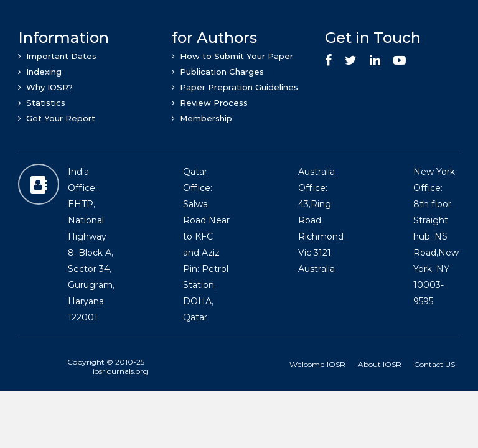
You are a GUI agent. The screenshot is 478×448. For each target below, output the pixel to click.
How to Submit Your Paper (232, 56)
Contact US (434, 364)
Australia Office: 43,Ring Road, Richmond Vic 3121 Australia (321, 220)
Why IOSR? (45, 87)
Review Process (210, 103)
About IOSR (380, 364)
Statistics (42, 103)
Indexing (40, 72)
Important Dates (57, 56)
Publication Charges (218, 72)
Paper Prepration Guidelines (235, 87)
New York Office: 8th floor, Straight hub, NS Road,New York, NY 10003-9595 (436, 236)
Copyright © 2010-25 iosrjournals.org (108, 366)
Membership (202, 118)
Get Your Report (57, 118)
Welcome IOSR (317, 364)
